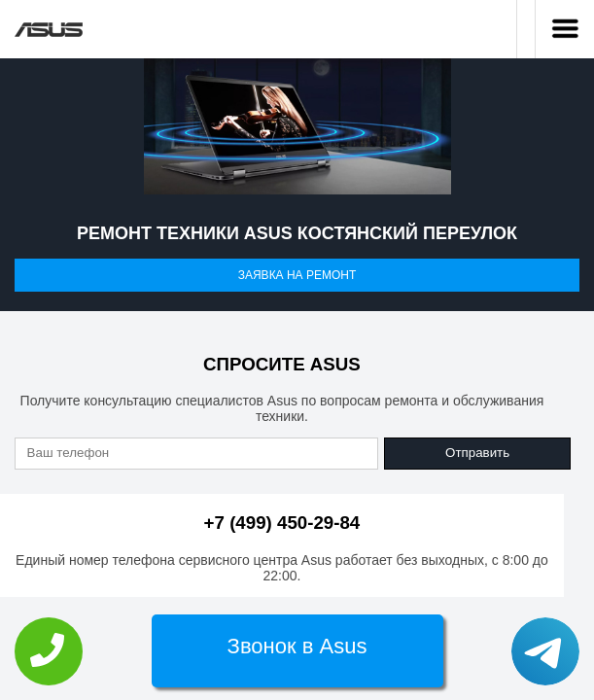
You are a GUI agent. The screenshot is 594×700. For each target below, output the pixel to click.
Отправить (477, 453)
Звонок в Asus (297, 646)
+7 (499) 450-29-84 (282, 523)
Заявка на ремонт (297, 275)
